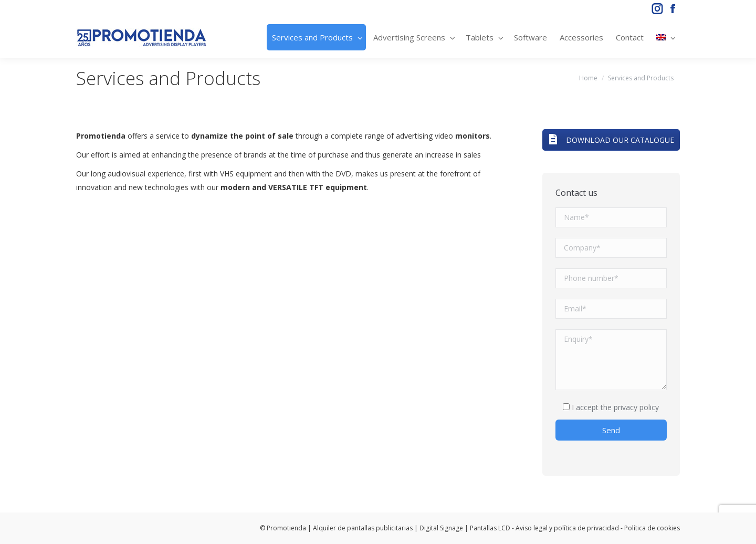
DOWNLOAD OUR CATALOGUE (611, 140)
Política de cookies (652, 528)
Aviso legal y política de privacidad (567, 528)
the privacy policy (630, 407)
